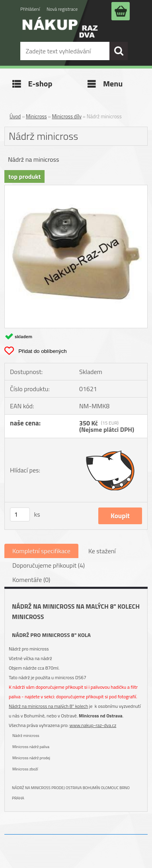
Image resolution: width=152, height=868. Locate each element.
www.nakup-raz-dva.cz (93, 725)
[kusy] (20, 514)
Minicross (36, 116)
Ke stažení (102, 551)
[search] (119, 51)
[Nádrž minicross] (76, 188)
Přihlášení (30, 9)
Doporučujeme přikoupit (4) (49, 565)
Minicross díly (67, 116)
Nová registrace (62, 9)
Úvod (15, 116)
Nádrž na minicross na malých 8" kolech (48, 706)
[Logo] (60, 33)
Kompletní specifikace (41, 551)
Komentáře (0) (31, 580)
